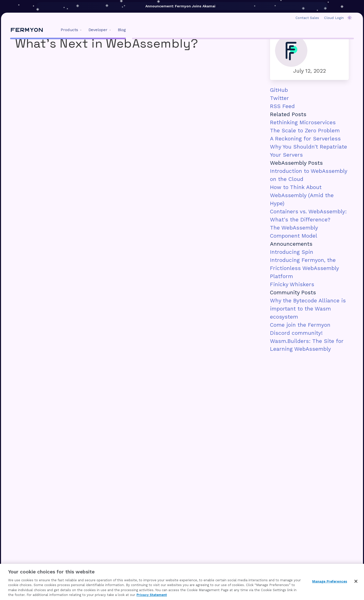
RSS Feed (282, 106)
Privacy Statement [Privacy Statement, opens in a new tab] (152, 595)
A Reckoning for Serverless (305, 139)
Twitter (279, 98)
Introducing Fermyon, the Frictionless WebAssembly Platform (304, 268)
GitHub (279, 90)
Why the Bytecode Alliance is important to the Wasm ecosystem (308, 309)
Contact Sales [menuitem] (307, 18)
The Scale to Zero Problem (305, 130)
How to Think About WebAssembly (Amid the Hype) (302, 195)
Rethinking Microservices (303, 122)
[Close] (356, 581)
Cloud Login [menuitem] (334, 18)
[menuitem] (70, 30)
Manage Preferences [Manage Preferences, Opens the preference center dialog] (330, 581)
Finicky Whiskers (292, 284)
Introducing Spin (292, 252)
